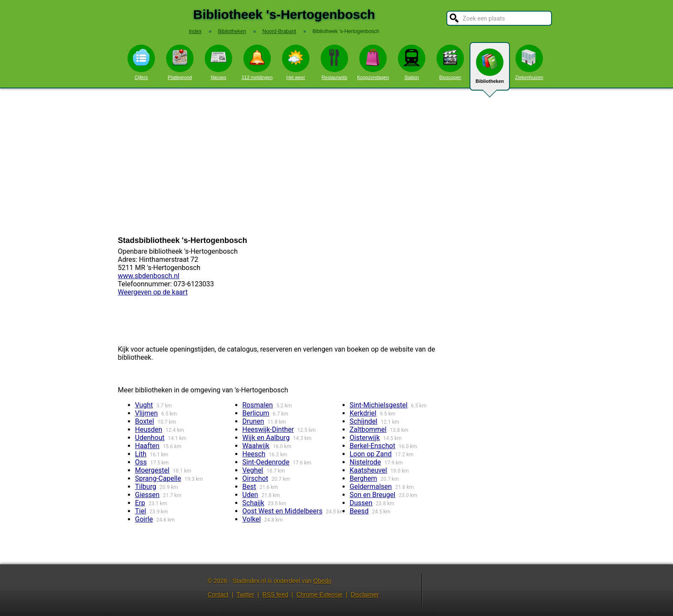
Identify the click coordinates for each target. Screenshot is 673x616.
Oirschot (255, 478)
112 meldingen (257, 62)
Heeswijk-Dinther (268, 429)
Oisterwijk (365, 438)
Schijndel (364, 421)
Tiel (141, 511)
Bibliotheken (490, 70)
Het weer (296, 62)
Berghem (364, 478)
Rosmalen (258, 405)
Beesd (359, 511)
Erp (140, 503)
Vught (144, 405)
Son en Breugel (373, 495)
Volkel (252, 519)
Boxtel (145, 421)
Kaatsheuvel (368, 470)
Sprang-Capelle (158, 478)
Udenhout (150, 438)
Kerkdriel (363, 413)
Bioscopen (450, 62)
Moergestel (152, 470)
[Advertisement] (336, 162)
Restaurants (334, 62)
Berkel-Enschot (373, 446)
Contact (218, 595)
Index (195, 31)
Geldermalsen (371, 487)
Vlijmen (147, 413)
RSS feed (275, 595)
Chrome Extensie (319, 595)
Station (412, 62)
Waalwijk (256, 446)
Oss (141, 462)
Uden (250, 495)
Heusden (149, 429)
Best (249, 487)
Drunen (253, 421)
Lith (141, 454)
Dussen (361, 503)
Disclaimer (365, 595)
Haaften (147, 446)
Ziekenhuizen (529, 62)
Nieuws (218, 62)
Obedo (322, 581)
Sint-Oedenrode (266, 462)
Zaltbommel (368, 429)
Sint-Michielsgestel (379, 405)
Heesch (254, 454)
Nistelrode (365, 462)
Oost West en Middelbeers (283, 511)
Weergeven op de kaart (153, 292)
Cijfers (141, 62)
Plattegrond (180, 62)
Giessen (147, 495)
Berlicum (256, 413)
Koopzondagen (373, 62)
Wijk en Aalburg (266, 438)
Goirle (144, 519)
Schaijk (253, 503)
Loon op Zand (371, 454)
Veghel (253, 470)
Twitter (245, 595)
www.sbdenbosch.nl (149, 276)
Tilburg (146, 487)
